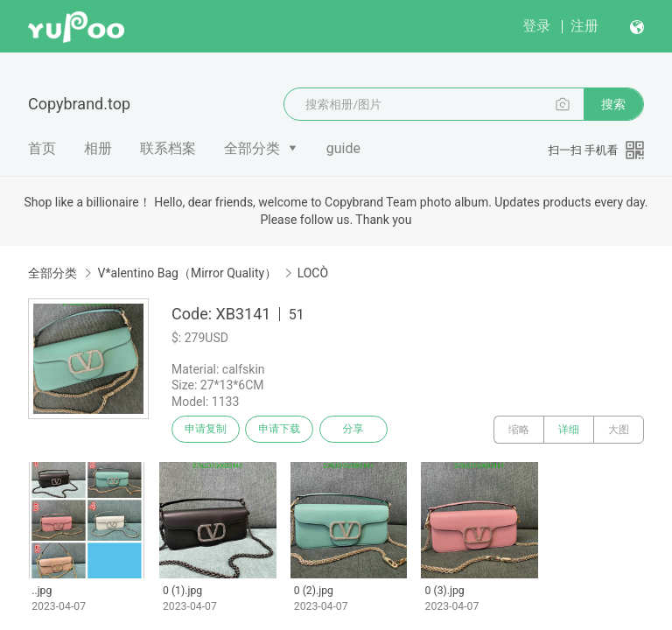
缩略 (519, 430)
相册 (98, 148)
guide (343, 148)
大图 (619, 430)
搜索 (613, 104)
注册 (584, 26)
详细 (569, 430)
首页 (42, 148)
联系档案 (168, 148)
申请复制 (208, 430)
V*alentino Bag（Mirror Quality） (187, 273)
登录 (536, 26)
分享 (366, 430)
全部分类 (252, 148)
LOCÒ (313, 273)
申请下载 (287, 430)
